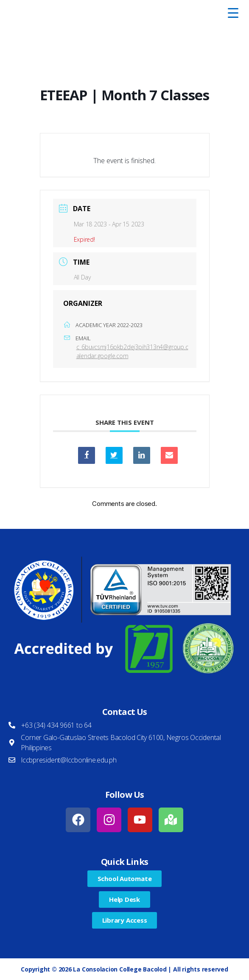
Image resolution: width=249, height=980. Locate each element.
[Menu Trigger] (233, 13)
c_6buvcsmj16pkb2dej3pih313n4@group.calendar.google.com (132, 351)
